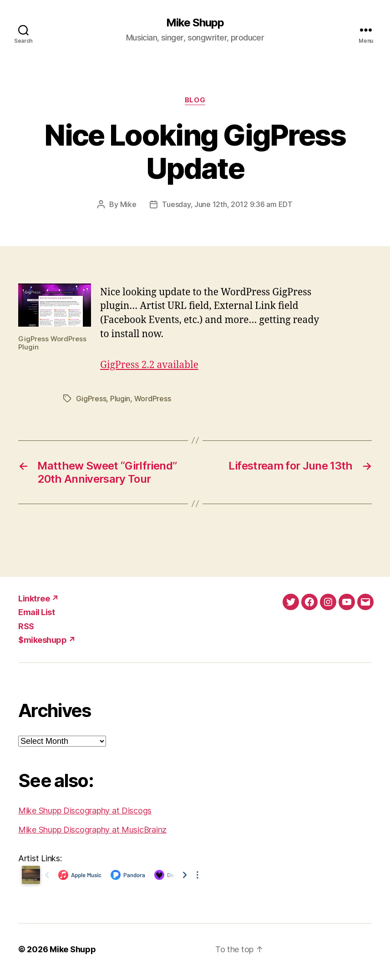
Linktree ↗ (38, 599)
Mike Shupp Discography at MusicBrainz (92, 830)
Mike (128, 204)
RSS (26, 626)
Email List (36, 612)
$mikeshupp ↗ (47, 640)
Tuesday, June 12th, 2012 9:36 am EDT (227, 204)
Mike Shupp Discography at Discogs (85, 811)
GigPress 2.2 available (149, 365)
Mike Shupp (195, 23)
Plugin (120, 399)
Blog (195, 100)
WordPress (153, 399)
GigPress (91, 399)
